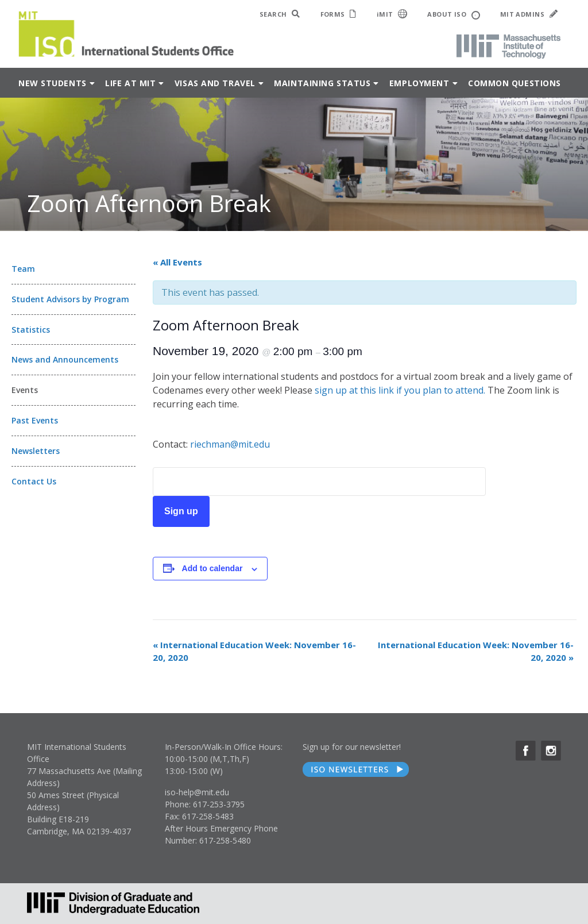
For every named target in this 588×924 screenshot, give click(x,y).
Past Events (35, 420)
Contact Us (34, 481)
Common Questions (514, 83)
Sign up (181, 511)
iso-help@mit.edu (197, 792)
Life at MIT (130, 83)
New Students (53, 83)
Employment (419, 83)
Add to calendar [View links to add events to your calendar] (212, 568)
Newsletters (36, 451)
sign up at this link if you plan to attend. (400, 390)
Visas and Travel (215, 83)
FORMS (339, 14)
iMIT (392, 14)
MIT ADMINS (529, 14)
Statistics (31, 330)
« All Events (177, 262)
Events (25, 390)
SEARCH (280, 14)
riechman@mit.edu (230, 444)
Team (23, 269)
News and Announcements (65, 359)
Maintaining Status (322, 83)
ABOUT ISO (453, 15)
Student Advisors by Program (70, 299)
